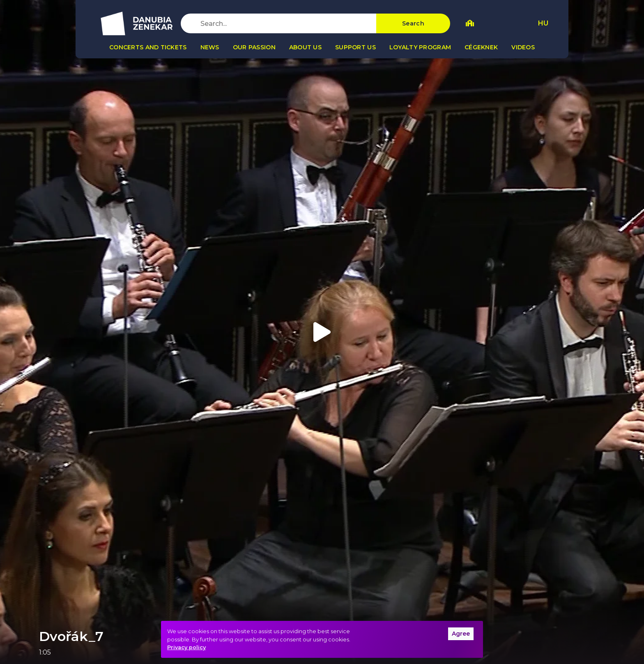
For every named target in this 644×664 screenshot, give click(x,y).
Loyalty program (420, 47)
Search (413, 23)
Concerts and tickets (148, 47)
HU (543, 23)
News (210, 47)
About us (305, 47)
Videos (523, 47)
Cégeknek (481, 47)
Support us (355, 47)
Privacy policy (186, 647)
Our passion (254, 47)
